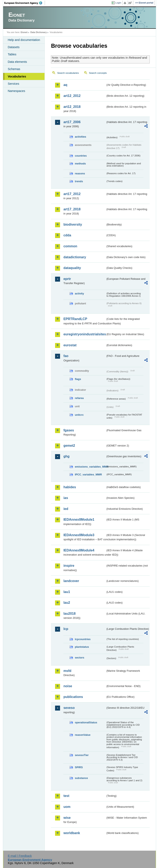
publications (73, 697)
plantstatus (82, 647)
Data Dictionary (39, 32)
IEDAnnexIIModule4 (79, 550)
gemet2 (69, 446)
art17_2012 (72, 194)
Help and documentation (24, 40)
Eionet (24, 32)
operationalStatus (86, 722)
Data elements (17, 62)
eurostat (70, 345)
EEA (25, 3)
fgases (69, 430)
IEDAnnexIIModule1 (79, 520)
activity (79, 294)
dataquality (72, 268)
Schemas (14, 69)
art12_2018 (72, 107)
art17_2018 (72, 209)
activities (80, 137)
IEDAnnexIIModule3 (79, 535)
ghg (66, 456)
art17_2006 (72, 122)
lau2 (67, 603)
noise (68, 686)
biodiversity (73, 224)
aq (65, 85)
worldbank (72, 833)
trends (79, 181)
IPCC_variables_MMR (88, 474)
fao (66, 356)
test (66, 796)
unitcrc (79, 415)
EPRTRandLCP (75, 319)
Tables (12, 54)
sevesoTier (82, 755)
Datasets (14, 47)
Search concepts (98, 73)
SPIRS (79, 767)
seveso (69, 708)
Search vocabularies (68, 73)
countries (81, 156)
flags (78, 379)
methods (80, 164)
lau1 (67, 592)
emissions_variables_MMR (90, 467)
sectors (79, 658)
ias (66, 498)
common (70, 246)
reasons (80, 173)
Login (118, 3)
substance (81, 778)
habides (70, 487)
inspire (69, 566)
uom (67, 807)
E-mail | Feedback (20, 856)
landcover (71, 581)
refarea (79, 398)
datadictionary (75, 257)
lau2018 (69, 614)
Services (13, 84)
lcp (66, 629)
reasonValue (83, 735)
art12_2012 (72, 96)
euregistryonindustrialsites (84, 334)
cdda (67, 235)
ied (66, 509)
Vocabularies (17, 76)
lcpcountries (83, 639)
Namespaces (16, 91)
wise (67, 818)
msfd (67, 671)
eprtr (67, 279)
